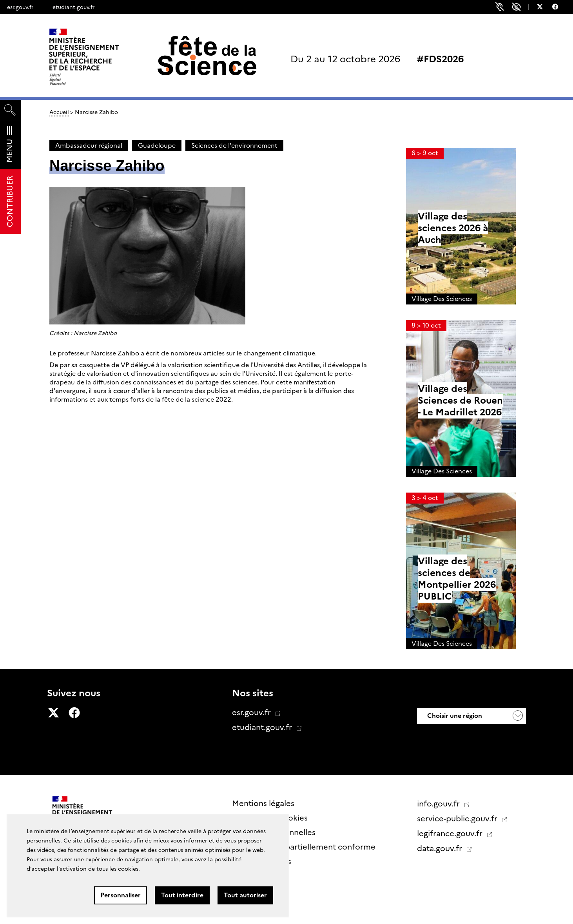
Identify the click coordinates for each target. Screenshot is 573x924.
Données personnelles (274, 832)
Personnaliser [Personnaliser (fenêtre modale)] (121, 895)
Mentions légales (263, 803)
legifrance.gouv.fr (451, 833)
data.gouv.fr (441, 848)
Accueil (59, 112)
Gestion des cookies (270, 818)
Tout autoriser (245, 895)
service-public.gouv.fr (458, 819)
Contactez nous (262, 861)
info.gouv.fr (439, 804)
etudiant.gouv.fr (73, 7)
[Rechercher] (10, 110)
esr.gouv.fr (20, 7)
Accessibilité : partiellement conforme (304, 847)
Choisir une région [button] (454, 716)
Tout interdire (182, 895)
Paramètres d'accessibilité (516, 7)
